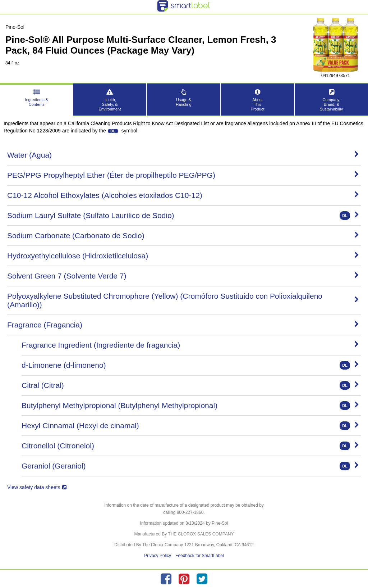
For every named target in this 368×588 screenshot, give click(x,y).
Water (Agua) (183, 155)
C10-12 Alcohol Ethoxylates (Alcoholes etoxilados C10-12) (183, 195)
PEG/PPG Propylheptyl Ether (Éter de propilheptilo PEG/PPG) (183, 175)
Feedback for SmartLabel (200, 556)
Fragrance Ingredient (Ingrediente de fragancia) (190, 345)
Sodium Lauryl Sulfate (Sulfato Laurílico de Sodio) (183, 216)
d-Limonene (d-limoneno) (190, 365)
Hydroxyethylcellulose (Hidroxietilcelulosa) (183, 256)
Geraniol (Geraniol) (190, 466)
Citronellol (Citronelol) (190, 446)
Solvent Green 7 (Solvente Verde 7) (183, 276)
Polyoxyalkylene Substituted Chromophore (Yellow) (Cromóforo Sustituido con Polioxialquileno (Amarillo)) (183, 300)
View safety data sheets (37, 487)
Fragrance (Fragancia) (183, 325)
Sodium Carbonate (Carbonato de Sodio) (183, 236)
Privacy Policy (158, 556)
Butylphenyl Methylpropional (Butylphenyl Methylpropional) (190, 406)
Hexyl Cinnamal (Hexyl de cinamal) (190, 426)
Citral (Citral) (190, 385)
